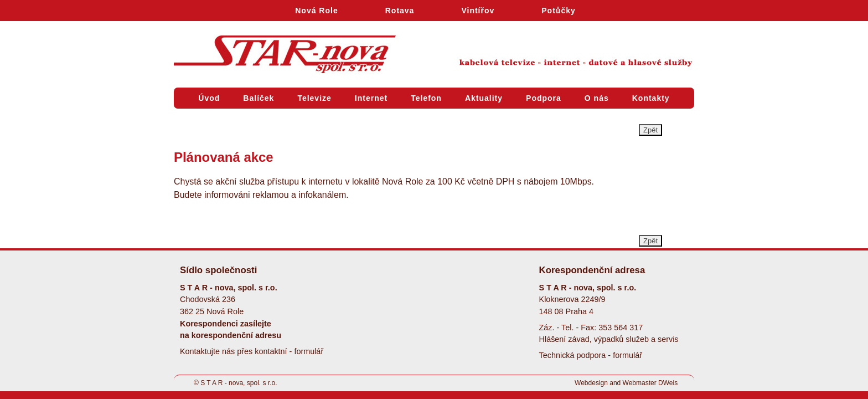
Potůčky (558, 11)
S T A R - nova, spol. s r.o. (239, 383)
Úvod (209, 98)
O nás (597, 98)
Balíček (259, 98)
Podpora (544, 98)
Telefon (426, 98)
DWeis (668, 383)
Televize (314, 98)
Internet (371, 98)
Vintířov (478, 11)
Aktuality (484, 98)
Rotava (400, 11)
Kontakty (651, 98)
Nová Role (316, 11)
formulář (309, 351)
